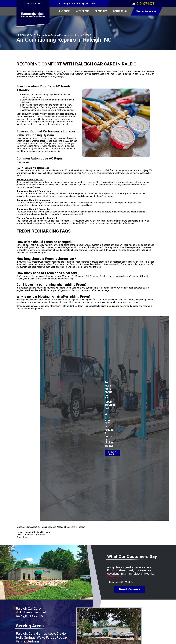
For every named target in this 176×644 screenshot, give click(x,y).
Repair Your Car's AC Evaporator (33, 209)
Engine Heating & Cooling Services (33, 532)
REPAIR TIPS (101, 11)
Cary (32, 634)
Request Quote (112, 453)
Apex (51, 634)
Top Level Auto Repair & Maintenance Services (58, 35)
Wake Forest (46, 638)
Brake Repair (23, 537)
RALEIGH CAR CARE (26, 35)
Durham (33, 641)
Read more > (114, 576)
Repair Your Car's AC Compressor (34, 191)
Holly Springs (26, 638)
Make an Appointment (147, 11)
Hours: (33, 3)
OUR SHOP (64, 11)
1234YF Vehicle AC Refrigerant (33, 168)
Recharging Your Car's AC (30, 179)
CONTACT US (120, 11)
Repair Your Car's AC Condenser (33, 200)
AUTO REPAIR (82, 11)
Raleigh (22, 634)
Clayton (62, 634)
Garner (41, 634)
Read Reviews (130, 589)
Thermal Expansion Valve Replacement (37, 218)
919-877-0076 (145, 4)
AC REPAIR (86, 35)
